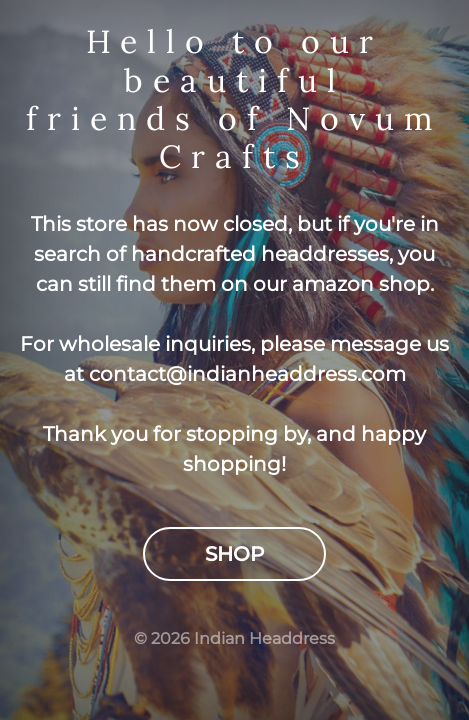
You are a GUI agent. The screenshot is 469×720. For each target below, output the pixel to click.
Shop (234, 554)
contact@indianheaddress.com (247, 374)
